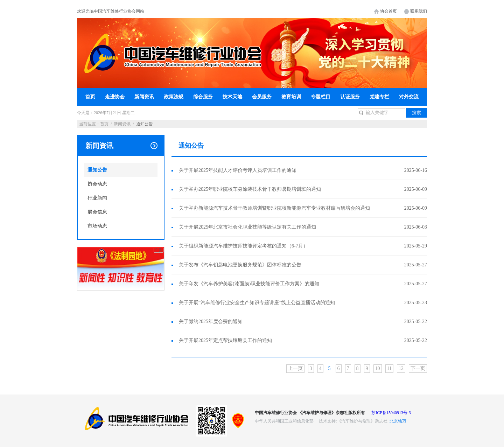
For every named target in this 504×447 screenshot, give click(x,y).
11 (389, 368)
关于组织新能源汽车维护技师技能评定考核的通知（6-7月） (240, 246)
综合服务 (203, 97)
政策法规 (174, 97)
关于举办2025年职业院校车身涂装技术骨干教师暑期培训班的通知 (246, 189)
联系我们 (419, 11)
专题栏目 (321, 97)
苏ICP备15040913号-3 (391, 413)
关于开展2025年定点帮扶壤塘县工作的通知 (222, 340)
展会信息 (97, 212)
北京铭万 (398, 421)
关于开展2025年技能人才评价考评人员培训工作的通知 (234, 170)
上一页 (295, 368)
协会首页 (388, 11)
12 (401, 368)
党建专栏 (379, 97)
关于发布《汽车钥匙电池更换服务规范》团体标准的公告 (236, 265)
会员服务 (262, 97)
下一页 (418, 368)
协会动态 (97, 184)
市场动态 (97, 226)
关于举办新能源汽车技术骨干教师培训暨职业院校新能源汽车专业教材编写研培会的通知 (271, 208)
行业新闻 (97, 198)
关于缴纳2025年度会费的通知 (207, 322)
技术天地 (232, 97)
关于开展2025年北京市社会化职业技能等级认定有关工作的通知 (244, 227)
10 (378, 368)
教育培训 (291, 97)
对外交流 (409, 97)
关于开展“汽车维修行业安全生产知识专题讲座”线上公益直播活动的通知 (253, 303)
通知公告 (145, 124)
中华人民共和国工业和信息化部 (284, 421)
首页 (90, 97)
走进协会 (115, 97)
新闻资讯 (144, 97)
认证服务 (350, 97)
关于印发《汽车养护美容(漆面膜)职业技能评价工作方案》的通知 (245, 284)
